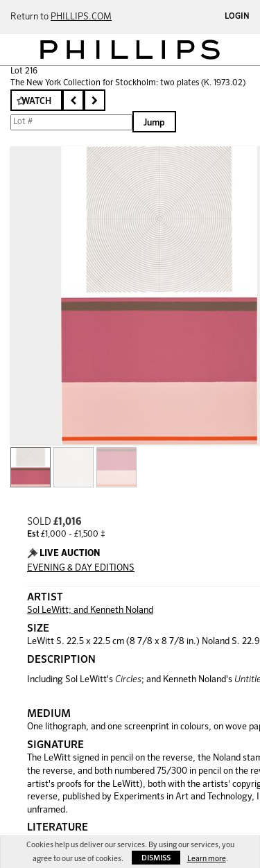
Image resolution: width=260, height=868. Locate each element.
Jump (154, 123)
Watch (36, 102)
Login (237, 17)
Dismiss (156, 858)
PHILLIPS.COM (81, 17)
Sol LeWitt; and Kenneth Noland (90, 610)
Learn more (207, 859)
